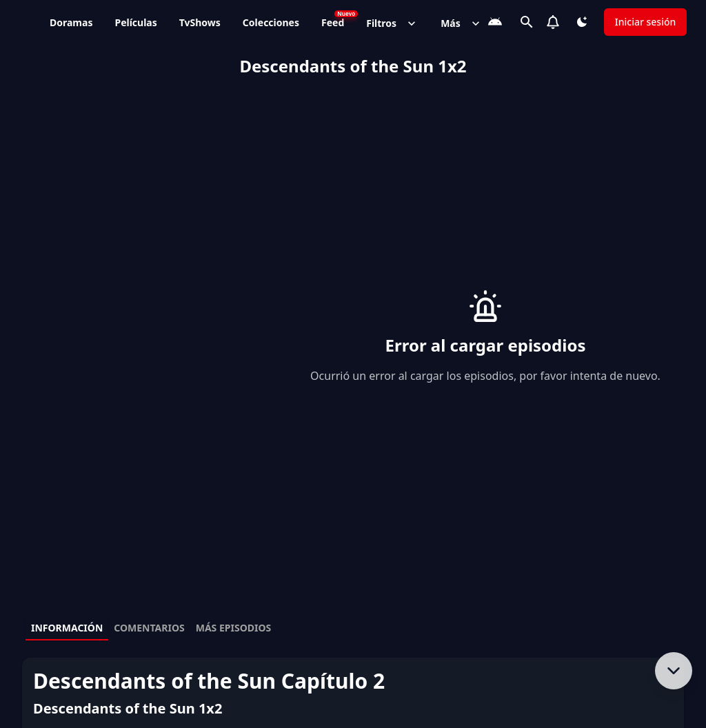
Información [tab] (67, 628)
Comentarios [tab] (149, 628)
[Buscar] (527, 22)
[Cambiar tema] (582, 22)
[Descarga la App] (495, 22)
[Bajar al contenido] (674, 671)
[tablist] (353, 629)
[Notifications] (553, 22)
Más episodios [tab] (234, 628)
